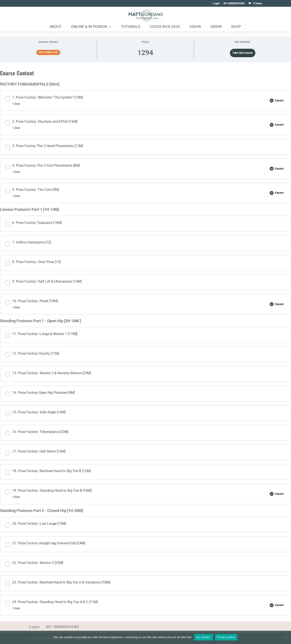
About (56, 27)
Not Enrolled (48, 52)
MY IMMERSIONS (234, 4)
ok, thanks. (204, 637)
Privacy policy (226, 637)
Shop (236, 27)
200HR (195, 27)
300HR (216, 27)
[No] (286, 637)
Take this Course (243, 53)
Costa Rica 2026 (165, 27)
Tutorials (130, 27)
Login (216, 4)
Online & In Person (89, 27)
